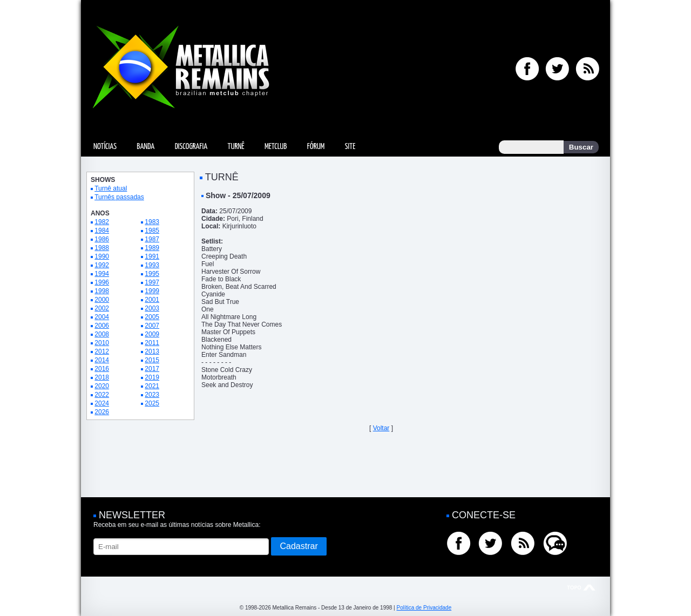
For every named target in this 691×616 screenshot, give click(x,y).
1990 (102, 256)
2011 (152, 343)
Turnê (236, 147)
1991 (152, 256)
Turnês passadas (119, 197)
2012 (102, 351)
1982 (102, 222)
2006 (102, 326)
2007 (152, 326)
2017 (152, 369)
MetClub (276, 147)
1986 (102, 239)
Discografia (191, 147)
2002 (102, 308)
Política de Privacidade (424, 608)
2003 (152, 308)
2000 (102, 300)
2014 (102, 360)
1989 (152, 248)
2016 (102, 369)
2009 (152, 334)
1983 (152, 222)
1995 (152, 274)
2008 (102, 334)
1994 (102, 274)
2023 (152, 395)
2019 (152, 377)
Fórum (316, 147)
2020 (102, 386)
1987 (152, 239)
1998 (102, 291)
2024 (102, 403)
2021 (152, 386)
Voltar (381, 428)
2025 (152, 403)
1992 (102, 265)
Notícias (105, 147)
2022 (102, 395)
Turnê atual (111, 188)
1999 (152, 291)
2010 (102, 343)
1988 (102, 248)
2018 (102, 377)
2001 (152, 300)
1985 (152, 231)
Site (350, 147)
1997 (152, 282)
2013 (152, 351)
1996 (102, 282)
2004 (102, 317)
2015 (152, 360)
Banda (145, 147)
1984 (102, 231)
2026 (102, 412)
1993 (152, 265)
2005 (152, 317)
